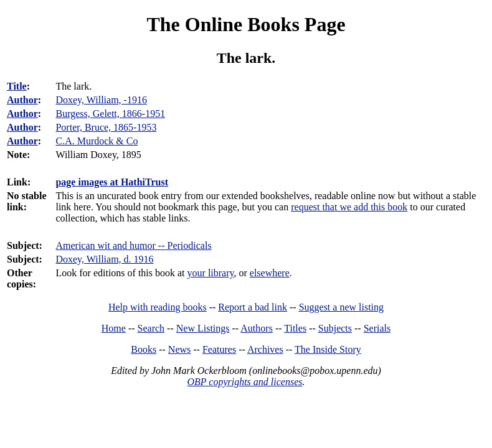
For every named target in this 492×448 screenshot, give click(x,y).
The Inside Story (328, 349)
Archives (265, 349)
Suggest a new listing (341, 307)
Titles (295, 328)
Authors (257, 328)
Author (22, 100)
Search (151, 328)
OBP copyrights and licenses (244, 382)
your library (211, 273)
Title (17, 86)
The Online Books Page (246, 24)
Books (144, 349)
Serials (377, 328)
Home (114, 328)
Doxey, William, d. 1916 (104, 259)
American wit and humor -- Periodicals (133, 245)
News (179, 349)
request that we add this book (349, 207)
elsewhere (270, 273)
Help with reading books (158, 307)
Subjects (335, 328)
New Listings (203, 328)
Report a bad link (253, 307)
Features (219, 349)
